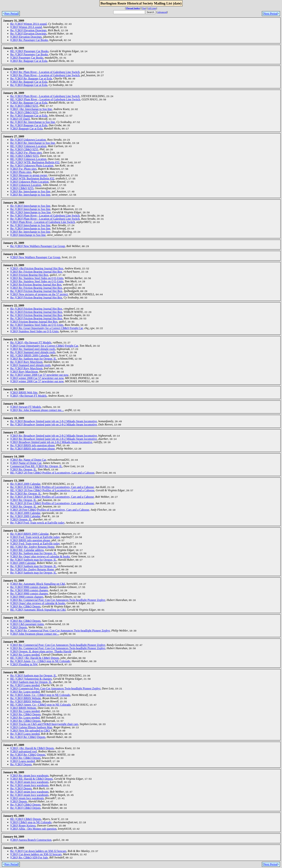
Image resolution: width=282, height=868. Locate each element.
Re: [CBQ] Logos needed (25, 685)
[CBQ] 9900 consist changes (27, 597)
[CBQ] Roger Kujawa (23, 825)
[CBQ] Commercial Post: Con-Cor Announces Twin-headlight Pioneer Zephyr (55, 688)
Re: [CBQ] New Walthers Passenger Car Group (38, 246)
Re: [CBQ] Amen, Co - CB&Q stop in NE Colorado (40, 661)
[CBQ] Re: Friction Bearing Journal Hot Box (36, 272)
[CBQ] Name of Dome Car (26, 463)
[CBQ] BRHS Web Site (24, 392)
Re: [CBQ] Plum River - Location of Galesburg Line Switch (45, 96)
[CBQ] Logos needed (23, 761)
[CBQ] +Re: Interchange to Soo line (31, 109)
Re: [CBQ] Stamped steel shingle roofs (33, 352)
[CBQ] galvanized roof (24, 751)
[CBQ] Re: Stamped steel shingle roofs (33, 349)
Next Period (271, 14)
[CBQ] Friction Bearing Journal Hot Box (34, 322)
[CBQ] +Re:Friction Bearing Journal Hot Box (37, 268)
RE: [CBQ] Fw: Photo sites (26, 153)
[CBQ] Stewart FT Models (26, 407)
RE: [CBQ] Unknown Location (28, 146)
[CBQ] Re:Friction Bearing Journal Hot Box (36, 285)
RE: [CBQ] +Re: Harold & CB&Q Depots (35, 658)
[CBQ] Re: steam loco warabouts (29, 775)
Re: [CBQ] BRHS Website (26, 698)
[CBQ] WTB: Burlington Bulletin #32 (32, 178)
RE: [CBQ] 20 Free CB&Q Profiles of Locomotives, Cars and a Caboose (52, 473)
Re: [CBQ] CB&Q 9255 (24, 106)
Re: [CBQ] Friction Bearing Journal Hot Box (36, 291)
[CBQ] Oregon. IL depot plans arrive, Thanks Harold (41, 651)
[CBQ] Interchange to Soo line (28, 235)
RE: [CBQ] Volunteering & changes (31, 679)
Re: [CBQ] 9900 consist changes (29, 587)
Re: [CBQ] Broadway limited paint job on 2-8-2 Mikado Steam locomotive (54, 421)
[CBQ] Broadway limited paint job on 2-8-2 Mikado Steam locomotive (51, 442)
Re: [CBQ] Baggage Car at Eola (29, 85)
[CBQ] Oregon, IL (21, 519)
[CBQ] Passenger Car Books (27, 58)
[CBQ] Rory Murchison (24, 372)
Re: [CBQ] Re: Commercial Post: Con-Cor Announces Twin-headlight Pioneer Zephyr (60, 631)
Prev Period (11, 14)
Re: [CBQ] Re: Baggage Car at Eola (31, 78)
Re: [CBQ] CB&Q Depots (25, 805)
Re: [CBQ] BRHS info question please (33, 445)
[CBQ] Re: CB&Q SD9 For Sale (29, 857)
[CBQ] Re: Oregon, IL (23, 469)
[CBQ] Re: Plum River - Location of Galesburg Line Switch (45, 72)
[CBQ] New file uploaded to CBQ (30, 731)
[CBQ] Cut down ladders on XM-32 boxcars (36, 854)
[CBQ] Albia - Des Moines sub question (33, 829)
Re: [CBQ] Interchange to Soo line (30, 206)
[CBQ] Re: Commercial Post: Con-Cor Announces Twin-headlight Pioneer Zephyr (58, 600)
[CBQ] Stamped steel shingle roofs (30, 365)
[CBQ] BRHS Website (23, 708)
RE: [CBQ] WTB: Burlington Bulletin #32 (35, 162)
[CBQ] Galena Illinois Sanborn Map (31, 727)
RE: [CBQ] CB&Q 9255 (24, 156)
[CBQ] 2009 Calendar (23, 563)
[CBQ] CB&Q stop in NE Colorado (31, 822)
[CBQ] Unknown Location (26, 185)
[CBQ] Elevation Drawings (26, 37)
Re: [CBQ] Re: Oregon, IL (26, 494)
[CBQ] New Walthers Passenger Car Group (35, 257)
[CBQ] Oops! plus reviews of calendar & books (38, 603)
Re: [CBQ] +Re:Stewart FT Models (31, 342)
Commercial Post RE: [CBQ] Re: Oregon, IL (36, 466)
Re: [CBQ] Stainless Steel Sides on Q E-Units (37, 325)
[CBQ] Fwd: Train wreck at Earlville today (35, 537)
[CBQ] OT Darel (20, 119)
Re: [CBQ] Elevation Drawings (28, 30)
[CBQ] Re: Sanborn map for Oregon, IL (33, 359)
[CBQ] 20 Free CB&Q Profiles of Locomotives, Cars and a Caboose (50, 510)
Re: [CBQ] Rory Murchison (26, 362)
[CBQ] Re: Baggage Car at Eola (29, 61)
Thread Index (133, 8)
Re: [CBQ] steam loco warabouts (29, 782)
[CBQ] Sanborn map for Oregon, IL (31, 682)
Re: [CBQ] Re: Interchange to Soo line (33, 122)
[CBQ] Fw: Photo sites (23, 169)
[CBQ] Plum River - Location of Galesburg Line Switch (43, 222)
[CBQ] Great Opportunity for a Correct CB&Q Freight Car (44, 346)
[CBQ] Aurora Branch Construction (31, 840)
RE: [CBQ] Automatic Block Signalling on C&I (38, 610)
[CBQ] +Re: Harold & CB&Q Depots (32, 748)
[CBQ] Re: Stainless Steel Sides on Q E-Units (37, 278)
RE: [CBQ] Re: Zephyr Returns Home (32, 547)
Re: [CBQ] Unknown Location (28, 140)
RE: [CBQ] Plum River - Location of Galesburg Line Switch (45, 99)
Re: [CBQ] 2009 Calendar (25, 484)
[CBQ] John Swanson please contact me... (34, 634)
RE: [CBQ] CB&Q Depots (26, 819)
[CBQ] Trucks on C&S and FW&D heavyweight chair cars (44, 724)
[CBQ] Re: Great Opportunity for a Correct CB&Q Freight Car (46, 328)
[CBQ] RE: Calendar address (27, 550)
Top (144, 8)
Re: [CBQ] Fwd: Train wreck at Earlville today (37, 523)
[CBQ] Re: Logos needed (25, 655)
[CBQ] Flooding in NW (24, 664)
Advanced (162, 12)
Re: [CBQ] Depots (21, 764)
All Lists (152, 8)
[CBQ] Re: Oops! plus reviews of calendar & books (40, 556)
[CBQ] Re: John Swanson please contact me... (37, 410)
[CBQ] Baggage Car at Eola (26, 128)
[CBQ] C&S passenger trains (27, 624)
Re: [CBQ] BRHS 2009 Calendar (29, 534)
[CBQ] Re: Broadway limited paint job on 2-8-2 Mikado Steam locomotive (54, 436)
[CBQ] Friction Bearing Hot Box (29, 275)
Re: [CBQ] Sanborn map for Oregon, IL (33, 560)
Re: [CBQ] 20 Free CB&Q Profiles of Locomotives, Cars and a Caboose (52, 487)
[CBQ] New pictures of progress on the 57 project (39, 294)
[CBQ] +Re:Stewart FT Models (28, 396)
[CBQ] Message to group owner (29, 175)
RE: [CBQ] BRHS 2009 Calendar (30, 355)
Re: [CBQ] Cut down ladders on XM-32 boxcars (38, 851)
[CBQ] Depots (19, 627)
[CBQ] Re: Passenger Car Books (29, 40)
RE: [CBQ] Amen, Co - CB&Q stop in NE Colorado (40, 705)
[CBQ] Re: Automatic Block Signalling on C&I (38, 584)
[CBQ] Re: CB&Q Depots (25, 606)
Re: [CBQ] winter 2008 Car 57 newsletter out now (39, 375)
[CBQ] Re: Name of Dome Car (28, 460)
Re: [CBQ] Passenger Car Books (29, 54)
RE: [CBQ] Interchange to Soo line (30, 212)
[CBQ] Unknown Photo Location (29, 182)
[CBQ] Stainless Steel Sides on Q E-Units (34, 331)
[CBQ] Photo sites (21, 172)
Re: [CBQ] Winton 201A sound (28, 24)
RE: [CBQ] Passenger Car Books (29, 51)
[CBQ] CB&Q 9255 (22, 188)
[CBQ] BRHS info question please (30, 540)
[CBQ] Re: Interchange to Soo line (30, 191)
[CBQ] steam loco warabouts (27, 798)
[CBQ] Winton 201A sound (26, 27)
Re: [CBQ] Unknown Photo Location (32, 166)
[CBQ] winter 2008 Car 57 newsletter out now (37, 378)
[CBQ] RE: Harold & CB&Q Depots (31, 779)
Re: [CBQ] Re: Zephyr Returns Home (32, 569)
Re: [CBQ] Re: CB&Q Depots (28, 737)
